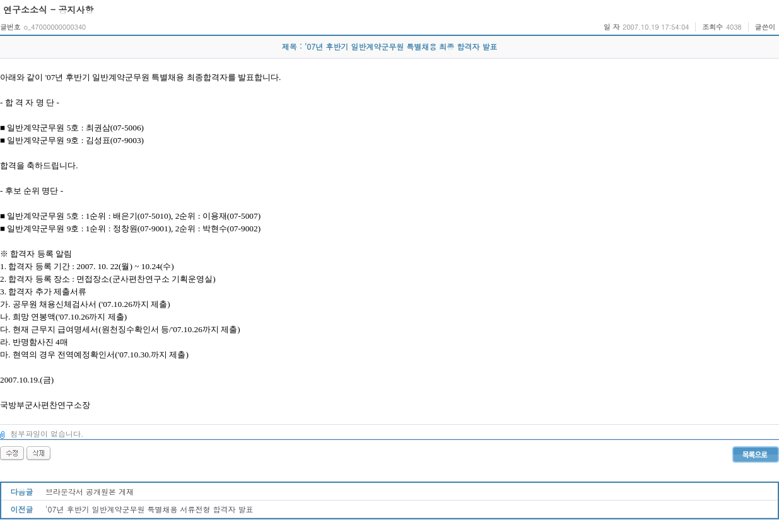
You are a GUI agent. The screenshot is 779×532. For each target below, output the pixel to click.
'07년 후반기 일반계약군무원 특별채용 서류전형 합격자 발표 (149, 509)
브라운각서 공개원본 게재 (90, 491)
